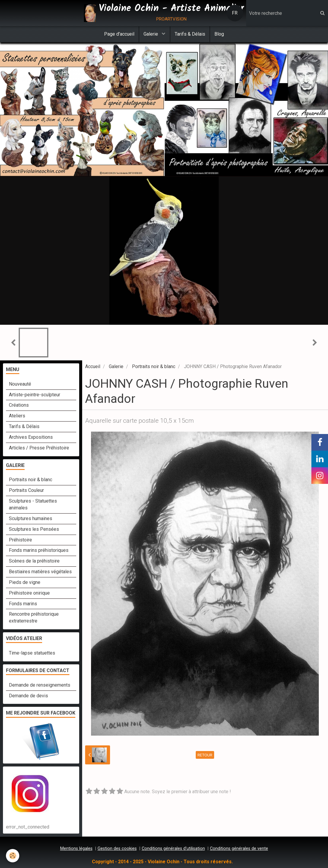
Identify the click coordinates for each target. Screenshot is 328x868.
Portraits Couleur (26, 490)
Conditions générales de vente (239, 849)
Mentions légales (76, 849)
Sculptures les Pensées (34, 529)
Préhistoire (20, 540)
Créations (19, 405)
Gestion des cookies (117, 849)
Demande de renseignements (40, 685)
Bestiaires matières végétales (40, 572)
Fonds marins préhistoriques (39, 550)
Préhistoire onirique (29, 593)
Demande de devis (28, 696)
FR (235, 13)
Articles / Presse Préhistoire (39, 448)
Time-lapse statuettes (32, 653)
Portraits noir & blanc (154, 366)
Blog (219, 34)
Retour (205, 755)
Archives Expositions (31, 437)
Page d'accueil (119, 34)
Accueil (93, 366)
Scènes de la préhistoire (34, 561)
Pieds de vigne (25, 582)
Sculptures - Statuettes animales (33, 504)
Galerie (151, 34)
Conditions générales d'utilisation (173, 849)
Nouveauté (20, 384)
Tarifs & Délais (190, 34)
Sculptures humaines (31, 518)
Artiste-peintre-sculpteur (35, 395)
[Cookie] (13, 856)
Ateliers (17, 416)
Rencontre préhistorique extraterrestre (34, 617)
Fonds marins (23, 604)
